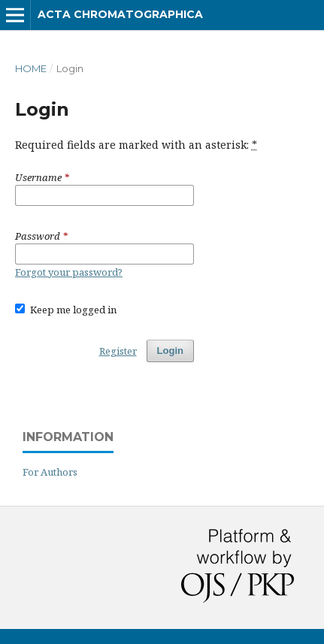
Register (118, 351)
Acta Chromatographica (120, 14)
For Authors (50, 472)
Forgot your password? (69, 272)
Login (170, 351)
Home (31, 68)
